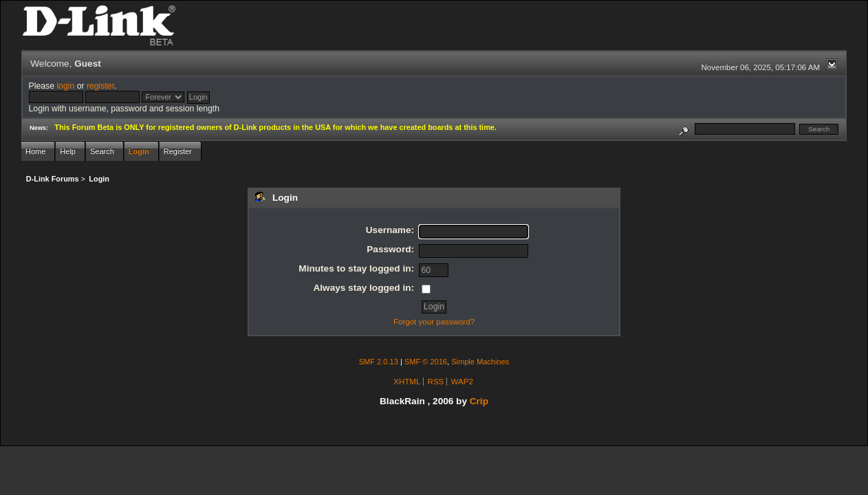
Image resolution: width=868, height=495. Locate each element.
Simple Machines (480, 362)
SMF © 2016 (426, 362)
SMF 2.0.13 (379, 362)
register (100, 86)
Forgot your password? (434, 322)
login (65, 86)
